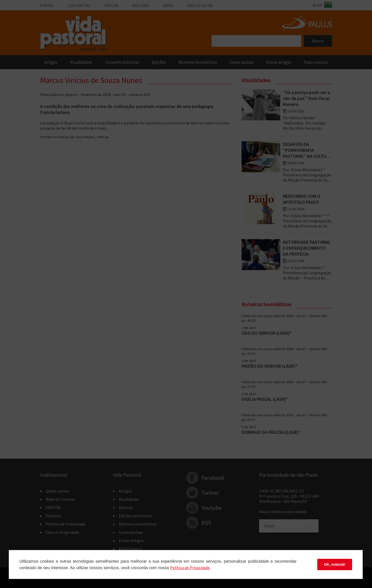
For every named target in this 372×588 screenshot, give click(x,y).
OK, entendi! (335, 565)
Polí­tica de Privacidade (190, 568)
